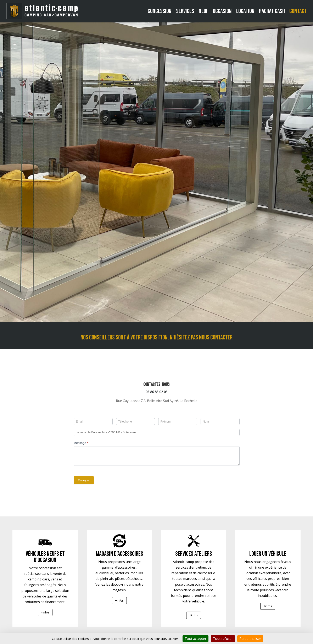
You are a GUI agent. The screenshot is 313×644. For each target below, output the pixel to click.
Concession (160, 11)
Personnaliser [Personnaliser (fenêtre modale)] (250, 639)
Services (185, 11)
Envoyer (84, 480)
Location (245, 11)
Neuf (203, 11)
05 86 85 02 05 (157, 392)
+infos (45, 612)
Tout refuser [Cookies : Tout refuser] (223, 639)
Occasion (222, 11)
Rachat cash (272, 11)
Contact (298, 11)
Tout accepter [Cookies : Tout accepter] (195, 639)
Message (81, 443)
